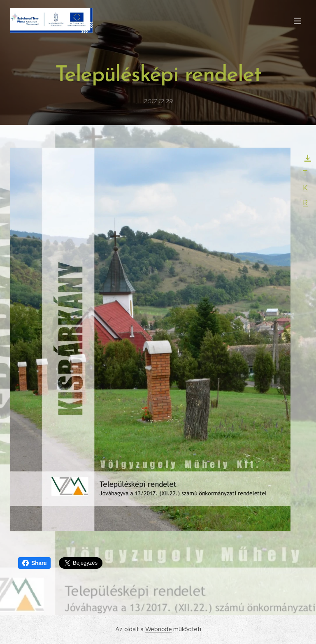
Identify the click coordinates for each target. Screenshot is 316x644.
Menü (297, 21)
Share (34, 563)
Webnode (159, 629)
